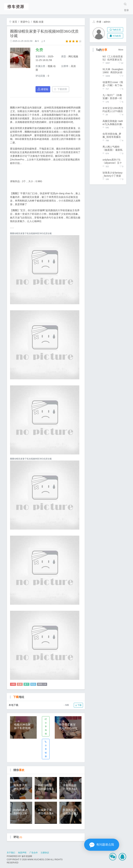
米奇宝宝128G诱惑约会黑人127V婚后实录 (113, 110)
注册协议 (45, 853)
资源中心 (25, 22)
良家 (20, 684)
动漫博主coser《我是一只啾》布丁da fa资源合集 (113, 84)
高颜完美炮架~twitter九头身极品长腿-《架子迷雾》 (113, 123)
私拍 (33, 684)
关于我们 (11, 853)
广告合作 (34, 853)
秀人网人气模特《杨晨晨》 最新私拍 (113, 148)
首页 (13, 22)
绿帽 (13, 684)
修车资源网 (27, 856)
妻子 (26, 684)
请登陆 (43, 89)
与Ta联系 (115, 36)
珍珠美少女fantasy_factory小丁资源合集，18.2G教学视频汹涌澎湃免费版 (112, 174)
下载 (78, 705)
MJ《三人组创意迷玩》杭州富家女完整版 (113, 58)
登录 (126, 10)
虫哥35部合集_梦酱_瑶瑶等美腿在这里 (112, 135)
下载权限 (61, 89)
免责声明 (22, 853)
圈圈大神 (42, 684)
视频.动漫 (38, 22)
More (121, 50)
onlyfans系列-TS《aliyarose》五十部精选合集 (112, 161)
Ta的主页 (115, 30)
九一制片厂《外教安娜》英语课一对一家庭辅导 (112, 97)
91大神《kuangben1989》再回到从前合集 (113, 71)
